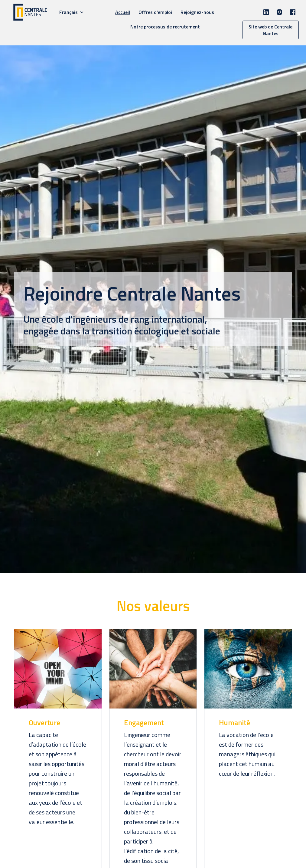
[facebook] (293, 12)
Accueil (123, 12)
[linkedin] (266, 12)
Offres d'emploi (155, 12)
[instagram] (279, 12)
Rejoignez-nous (197, 12)
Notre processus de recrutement (165, 27)
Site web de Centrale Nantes (270, 30)
